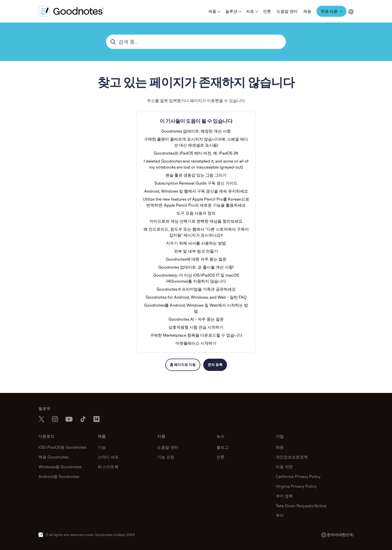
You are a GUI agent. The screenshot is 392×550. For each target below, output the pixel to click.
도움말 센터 (287, 11)
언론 (267, 11)
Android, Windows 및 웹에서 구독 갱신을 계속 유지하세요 (196, 191)
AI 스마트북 (108, 467)
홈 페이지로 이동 (183, 365)
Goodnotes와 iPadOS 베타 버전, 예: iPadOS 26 (196, 153)
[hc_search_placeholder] (196, 42)
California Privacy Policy (298, 476)
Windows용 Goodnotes (60, 467)
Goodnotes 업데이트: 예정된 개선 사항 (196, 131)
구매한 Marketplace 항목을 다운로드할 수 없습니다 (196, 335)
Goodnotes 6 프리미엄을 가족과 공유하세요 (196, 289)
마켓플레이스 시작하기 (196, 343)
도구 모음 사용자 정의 (196, 213)
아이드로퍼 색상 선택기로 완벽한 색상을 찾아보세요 (196, 221)
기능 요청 (166, 457)
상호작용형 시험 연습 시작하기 (196, 327)
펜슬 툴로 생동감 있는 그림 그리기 (196, 175)
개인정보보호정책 (292, 457)
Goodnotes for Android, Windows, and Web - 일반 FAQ (196, 297)
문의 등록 (215, 365)
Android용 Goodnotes (59, 476)
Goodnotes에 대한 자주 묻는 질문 (196, 259)
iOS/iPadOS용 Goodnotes (62, 447)
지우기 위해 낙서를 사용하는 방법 (196, 243)
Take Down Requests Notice (301, 506)
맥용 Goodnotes (53, 457)
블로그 (222, 447)
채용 (307, 11)
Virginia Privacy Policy (296, 486)
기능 (102, 447)
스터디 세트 (108, 457)
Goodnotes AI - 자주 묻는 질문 (196, 319)
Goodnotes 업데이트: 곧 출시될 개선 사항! (196, 267)
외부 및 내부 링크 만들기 (196, 251)
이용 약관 (284, 467)
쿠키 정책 (284, 496)
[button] (214, 11)
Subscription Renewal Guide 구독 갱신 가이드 (196, 183)
